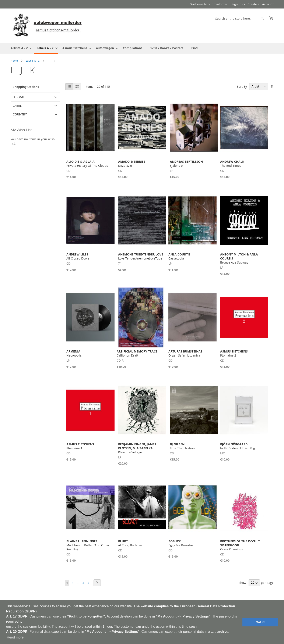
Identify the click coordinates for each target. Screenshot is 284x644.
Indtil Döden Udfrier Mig (238, 446)
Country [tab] (20, 114)
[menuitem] (20, 48)
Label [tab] (17, 106)
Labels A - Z (33, 61)
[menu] (142, 48)
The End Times (232, 164)
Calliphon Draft (137, 353)
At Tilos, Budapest (131, 543)
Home (14, 61)
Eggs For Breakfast (181, 543)
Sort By (242, 86)
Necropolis (74, 353)
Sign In (236, 4)
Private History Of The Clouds (87, 164)
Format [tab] (19, 97)
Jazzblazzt (132, 164)
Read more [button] (15, 637)
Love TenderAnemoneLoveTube (141, 256)
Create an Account (261, 4)
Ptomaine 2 (234, 353)
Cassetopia (179, 256)
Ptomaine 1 (80, 446)
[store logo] (47, 26)
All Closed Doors (78, 256)
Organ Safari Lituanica (185, 353)
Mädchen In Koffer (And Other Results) (88, 545)
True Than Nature (183, 446)
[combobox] (240, 18)
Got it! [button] (260, 622)
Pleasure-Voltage (137, 448)
